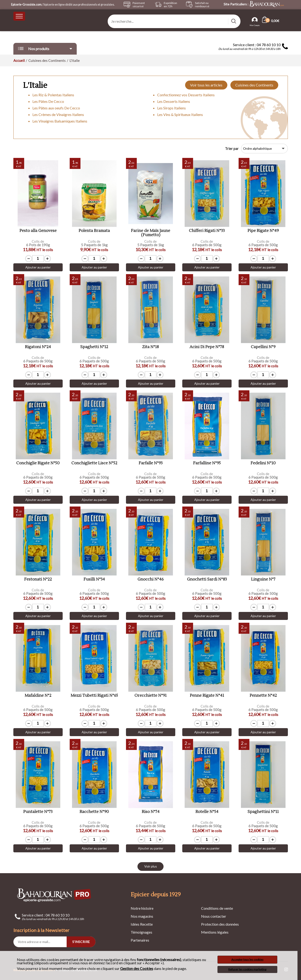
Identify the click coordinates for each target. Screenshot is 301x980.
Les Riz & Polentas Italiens (53, 95)
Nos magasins (142, 916)
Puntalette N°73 (38, 812)
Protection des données (220, 924)
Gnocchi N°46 (150, 579)
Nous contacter (214, 916)
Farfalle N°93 (151, 463)
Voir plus (151, 866)
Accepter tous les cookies (247, 960)
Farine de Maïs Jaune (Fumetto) (150, 233)
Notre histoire (142, 908)
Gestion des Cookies (137, 969)
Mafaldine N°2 (38, 696)
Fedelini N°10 (263, 463)
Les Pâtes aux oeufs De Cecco (56, 108)
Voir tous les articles (206, 85)
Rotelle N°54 (207, 812)
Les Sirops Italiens (171, 108)
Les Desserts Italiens (174, 101)
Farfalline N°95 (207, 463)
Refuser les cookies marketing (247, 969)
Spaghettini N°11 (263, 812)
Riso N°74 (151, 812)
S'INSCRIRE (81, 942)
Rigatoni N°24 (38, 347)
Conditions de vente (217, 908)
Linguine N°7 (263, 579)
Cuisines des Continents (254, 85)
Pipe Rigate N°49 (263, 231)
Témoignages (141, 932)
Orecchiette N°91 (150, 696)
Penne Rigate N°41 (207, 696)
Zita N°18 (150, 347)
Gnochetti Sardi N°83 (207, 579)
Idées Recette (142, 924)
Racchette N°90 (94, 812)
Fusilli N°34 (94, 579)
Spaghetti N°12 (94, 347)
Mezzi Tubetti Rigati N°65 (94, 696)
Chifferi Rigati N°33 (207, 231)
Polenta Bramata (94, 231)
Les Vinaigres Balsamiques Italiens (60, 121)
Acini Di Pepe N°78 (207, 347)
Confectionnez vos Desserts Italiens (186, 95)
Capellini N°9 (263, 347)
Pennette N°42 (263, 696)
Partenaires (140, 940)
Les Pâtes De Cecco (48, 101)
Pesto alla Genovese (38, 231)
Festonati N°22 (38, 579)
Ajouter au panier (38, 267)
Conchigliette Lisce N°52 (94, 463)
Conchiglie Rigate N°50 (38, 463)
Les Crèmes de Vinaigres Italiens (58, 114)
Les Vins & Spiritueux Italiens (180, 114)
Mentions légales (215, 932)
